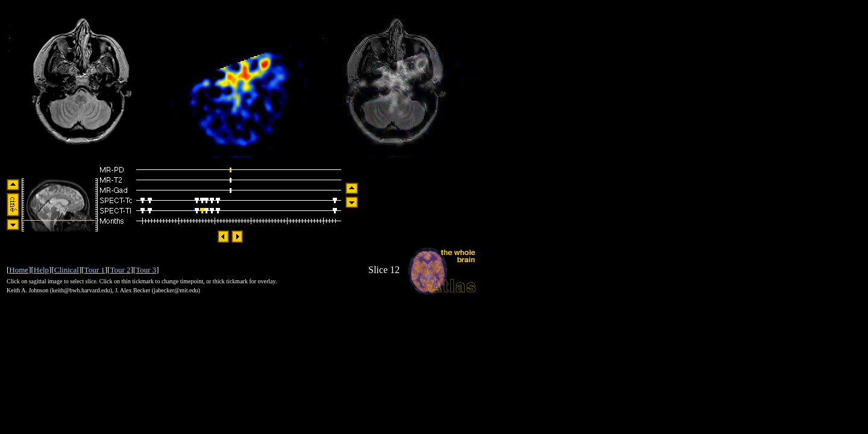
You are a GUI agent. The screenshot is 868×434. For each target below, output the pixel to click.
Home (19, 270)
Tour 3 (146, 270)
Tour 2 (120, 270)
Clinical (67, 270)
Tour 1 (95, 270)
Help (41, 270)
